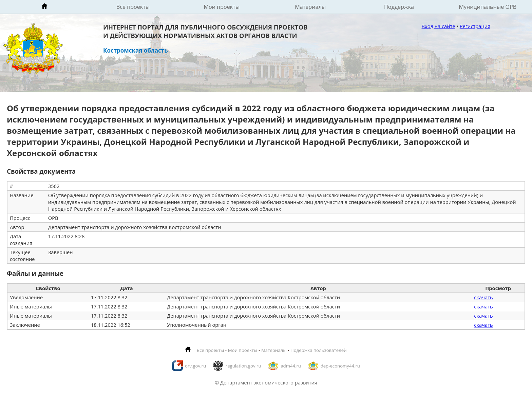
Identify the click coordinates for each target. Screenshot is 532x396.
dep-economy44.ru (340, 366)
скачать (483, 297)
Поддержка (399, 7)
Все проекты (133, 7)
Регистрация (475, 26)
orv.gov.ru (195, 366)
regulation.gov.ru (243, 366)
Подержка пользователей (318, 350)
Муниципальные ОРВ (488, 7)
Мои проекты (222, 7)
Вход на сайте (439, 26)
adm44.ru (291, 366)
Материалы (310, 7)
